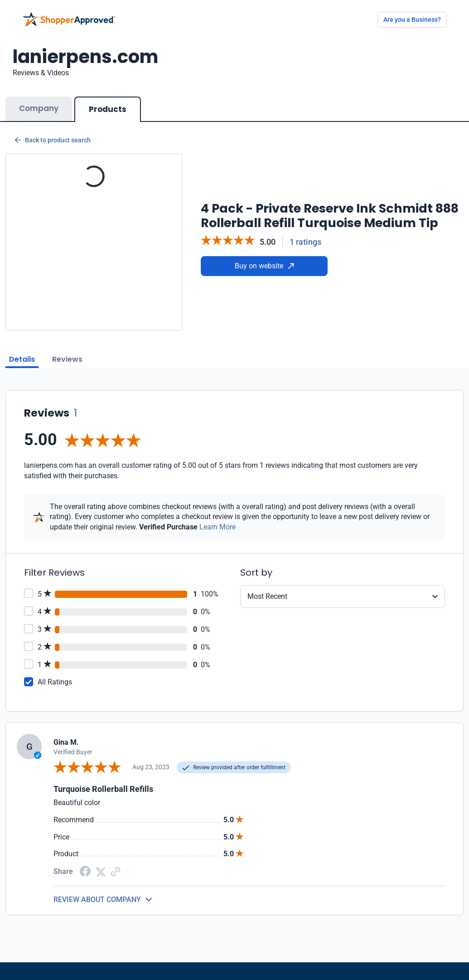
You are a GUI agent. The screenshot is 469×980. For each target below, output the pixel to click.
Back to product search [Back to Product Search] (53, 140)
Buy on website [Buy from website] (264, 266)
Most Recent (267, 596)
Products (108, 109)
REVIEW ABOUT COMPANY (97, 900)
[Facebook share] (85, 871)
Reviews (67, 359)
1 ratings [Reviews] (305, 242)
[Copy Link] (116, 871)
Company (39, 108)
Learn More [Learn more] (218, 527)
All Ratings (55, 682)
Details (22, 359)
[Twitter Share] (101, 871)
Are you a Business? (412, 19)
